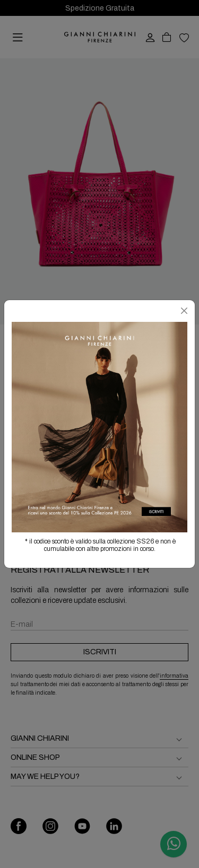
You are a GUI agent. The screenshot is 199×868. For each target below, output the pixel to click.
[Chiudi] (184, 311)
